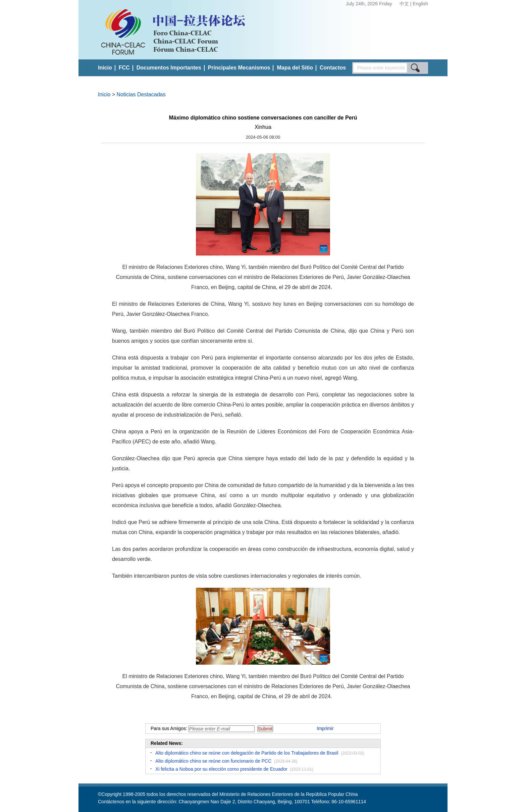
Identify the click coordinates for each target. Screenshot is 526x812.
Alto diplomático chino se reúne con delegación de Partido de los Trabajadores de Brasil (247, 753)
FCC (124, 68)
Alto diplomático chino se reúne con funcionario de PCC (213, 761)
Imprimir (325, 728)
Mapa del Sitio (295, 68)
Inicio (105, 68)
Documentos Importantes (169, 68)
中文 (405, 4)
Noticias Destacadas (141, 94)
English (420, 4)
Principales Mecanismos (239, 68)
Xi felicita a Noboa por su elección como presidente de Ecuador (221, 769)
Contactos (333, 68)
